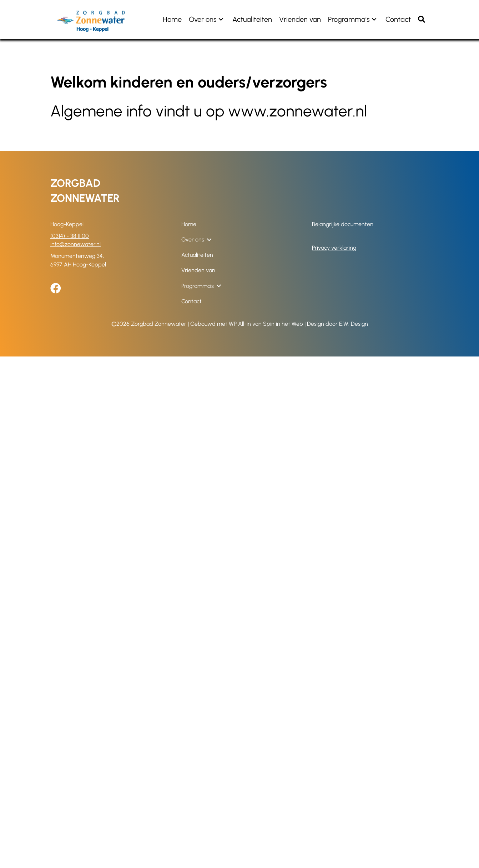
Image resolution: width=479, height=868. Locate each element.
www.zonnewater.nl (298, 111)
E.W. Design (354, 324)
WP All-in (240, 324)
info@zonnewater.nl (75, 244)
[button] (221, 19)
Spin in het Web (283, 324)
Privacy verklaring (334, 248)
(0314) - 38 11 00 (70, 236)
